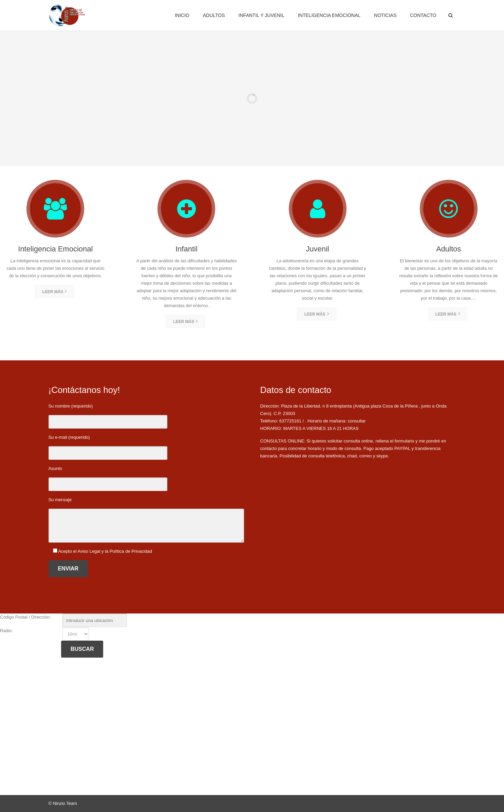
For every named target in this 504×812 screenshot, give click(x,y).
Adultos (214, 15)
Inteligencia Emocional (329, 15)
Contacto (423, 15)
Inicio (182, 15)
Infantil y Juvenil (262, 15)
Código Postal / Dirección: (25, 617)
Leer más (54, 291)
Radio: (6, 631)
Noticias (385, 15)
